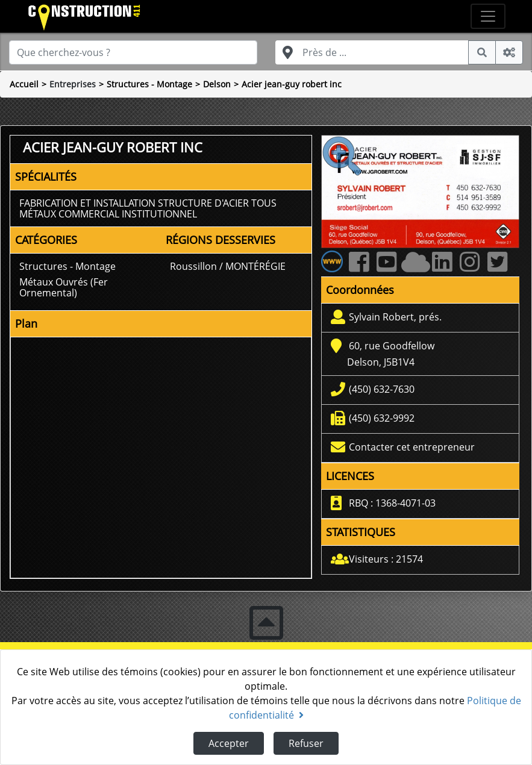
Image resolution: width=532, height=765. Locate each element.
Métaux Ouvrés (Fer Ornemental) (64, 287)
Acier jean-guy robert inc (292, 84)
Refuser (306, 743)
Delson (217, 84)
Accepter (229, 743)
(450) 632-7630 (382, 389)
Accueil (24, 84)
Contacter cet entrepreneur (412, 447)
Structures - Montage (149, 84)
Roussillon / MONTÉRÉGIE (228, 266)
